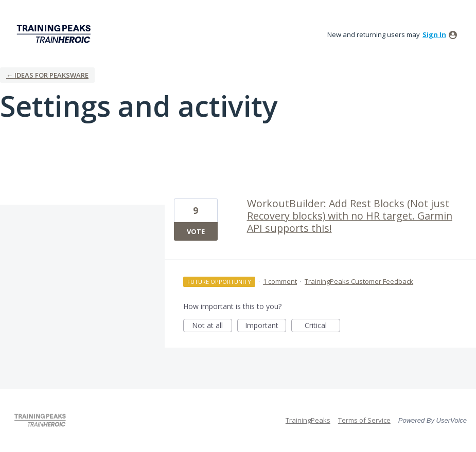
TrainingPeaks (308, 420)
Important (266, 326)
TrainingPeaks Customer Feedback (359, 281)
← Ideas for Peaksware (47, 75)
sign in (434, 34)
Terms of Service (364, 420)
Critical (322, 326)
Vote (196, 231)
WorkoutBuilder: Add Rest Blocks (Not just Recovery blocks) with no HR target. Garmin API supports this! (350, 216)
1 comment (280, 281)
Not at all (212, 326)
